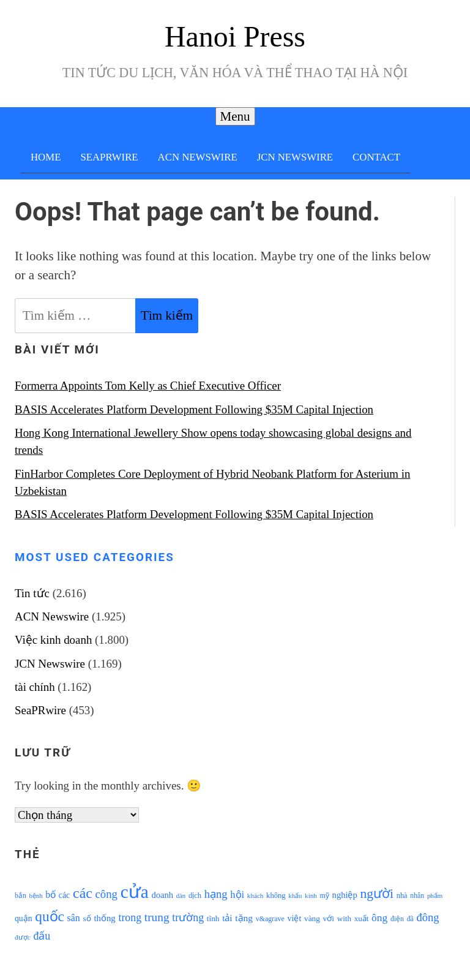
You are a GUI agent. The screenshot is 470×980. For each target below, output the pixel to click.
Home (46, 157)
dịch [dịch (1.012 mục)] (195, 895)
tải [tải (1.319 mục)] (227, 918)
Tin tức (32, 593)
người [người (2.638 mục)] (377, 894)
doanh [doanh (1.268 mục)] (162, 895)
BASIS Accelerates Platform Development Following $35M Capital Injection (194, 409)
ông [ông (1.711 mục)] (379, 918)
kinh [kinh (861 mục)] (311, 895)
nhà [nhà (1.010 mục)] (402, 895)
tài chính (35, 687)
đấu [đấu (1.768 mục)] (42, 936)
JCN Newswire (295, 157)
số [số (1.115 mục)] (87, 918)
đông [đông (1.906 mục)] (427, 918)
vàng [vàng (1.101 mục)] (312, 918)
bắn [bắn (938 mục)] (21, 896)
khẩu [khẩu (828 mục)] (295, 896)
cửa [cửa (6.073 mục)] (135, 892)
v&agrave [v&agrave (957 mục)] (270, 919)
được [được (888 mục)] (23, 937)
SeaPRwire (109, 157)
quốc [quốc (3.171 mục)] (50, 916)
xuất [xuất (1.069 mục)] (362, 918)
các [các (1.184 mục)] (65, 895)
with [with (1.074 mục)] (344, 918)
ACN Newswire (198, 157)
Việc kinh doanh (53, 640)
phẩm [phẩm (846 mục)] (435, 895)
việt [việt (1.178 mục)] (295, 918)
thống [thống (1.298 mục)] (104, 918)
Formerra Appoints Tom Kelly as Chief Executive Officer (148, 386)
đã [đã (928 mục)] (410, 919)
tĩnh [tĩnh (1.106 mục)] (213, 918)
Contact (376, 157)
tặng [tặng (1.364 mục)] (244, 918)
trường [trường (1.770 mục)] (188, 918)
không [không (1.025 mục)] (276, 895)
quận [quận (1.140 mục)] (24, 918)
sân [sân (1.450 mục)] (74, 918)
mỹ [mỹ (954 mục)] (325, 895)
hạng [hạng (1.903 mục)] (216, 894)
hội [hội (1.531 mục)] (237, 895)
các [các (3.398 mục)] (83, 893)
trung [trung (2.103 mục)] (157, 917)
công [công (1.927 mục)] (106, 894)
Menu (235, 116)
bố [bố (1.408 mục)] (50, 895)
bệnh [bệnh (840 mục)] (35, 896)
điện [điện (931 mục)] (397, 919)
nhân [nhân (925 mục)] (417, 896)
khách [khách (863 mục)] (256, 895)
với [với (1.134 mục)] (329, 918)
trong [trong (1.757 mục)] (130, 918)
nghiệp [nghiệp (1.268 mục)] (345, 895)
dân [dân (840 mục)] (181, 896)
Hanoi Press (235, 36)
